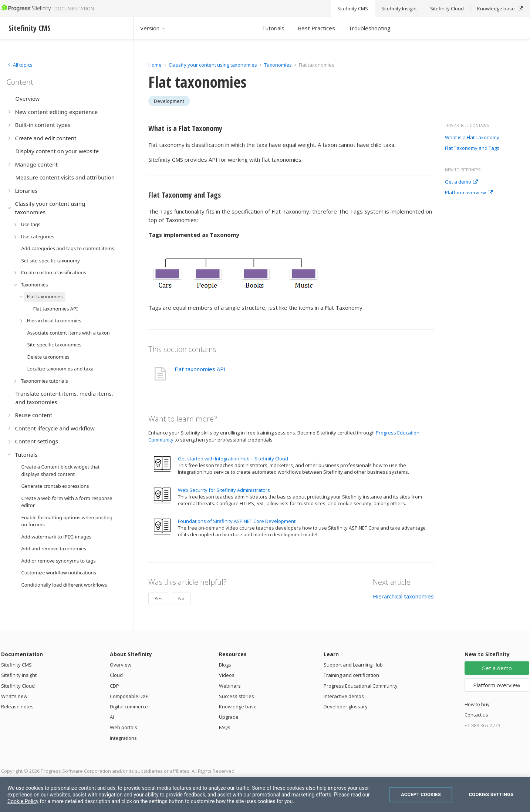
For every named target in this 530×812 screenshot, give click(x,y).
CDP (114, 686)
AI (112, 717)
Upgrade (229, 717)
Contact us (476, 715)
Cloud (116, 675)
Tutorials (273, 28)
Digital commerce (129, 707)
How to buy (477, 704)
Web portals (124, 727)
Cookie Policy (23, 801)
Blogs (225, 665)
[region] (265, 795)
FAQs (225, 727)
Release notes (17, 707)
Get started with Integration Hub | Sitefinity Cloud (233, 459)
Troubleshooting (369, 28)
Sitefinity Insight (19, 675)
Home (155, 65)
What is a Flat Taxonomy (472, 138)
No (181, 598)
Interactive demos (344, 696)
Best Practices (316, 28)
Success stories (237, 696)
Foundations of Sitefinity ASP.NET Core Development (237, 521)
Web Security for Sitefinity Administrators (224, 490)
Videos (227, 675)
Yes (159, 598)
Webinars (230, 686)
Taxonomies (278, 65)
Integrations (123, 738)
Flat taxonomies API (200, 369)
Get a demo (461, 182)
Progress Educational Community (361, 686)
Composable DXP (129, 696)
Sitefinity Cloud (18, 686)
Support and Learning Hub (353, 665)
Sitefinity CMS (16, 665)
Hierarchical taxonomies (403, 596)
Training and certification (351, 675)
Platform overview (469, 193)
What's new (14, 696)
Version (153, 28)
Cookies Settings (491, 794)
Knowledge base (238, 707)
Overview (121, 665)
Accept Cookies (421, 794)
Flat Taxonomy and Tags (472, 148)
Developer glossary (346, 707)
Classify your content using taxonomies (213, 65)
